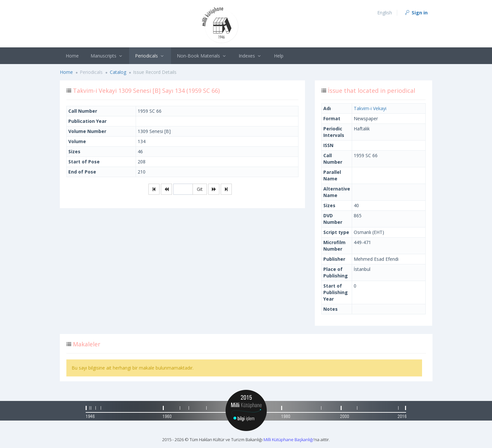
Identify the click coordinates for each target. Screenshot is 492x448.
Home (72, 56)
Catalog (118, 72)
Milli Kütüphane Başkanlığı (288, 440)
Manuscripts (107, 56)
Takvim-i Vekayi (370, 108)
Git (200, 189)
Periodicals (150, 56)
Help (279, 56)
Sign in (416, 12)
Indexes (250, 56)
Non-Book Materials (202, 56)
